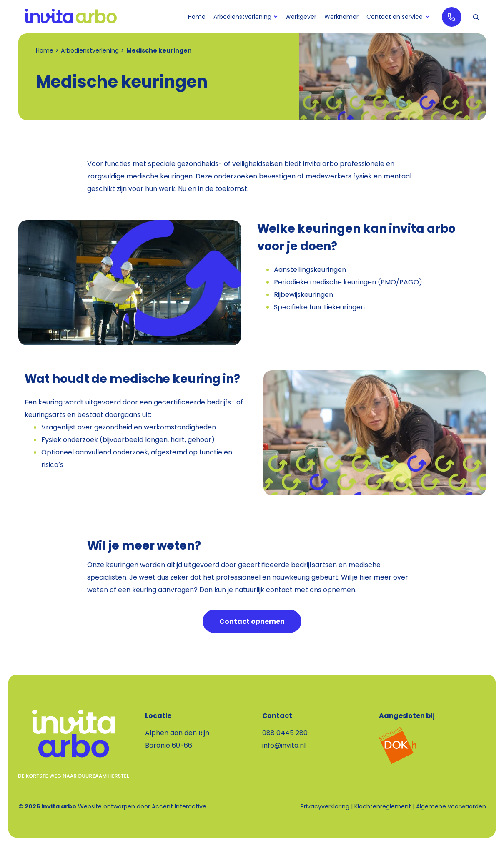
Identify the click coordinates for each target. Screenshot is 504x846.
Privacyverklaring (325, 806)
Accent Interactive (179, 806)
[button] (476, 17)
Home (45, 50)
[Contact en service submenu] (426, 17)
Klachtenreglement (383, 806)
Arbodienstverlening (90, 50)
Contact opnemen (252, 621)
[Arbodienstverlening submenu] (275, 17)
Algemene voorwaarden (451, 806)
